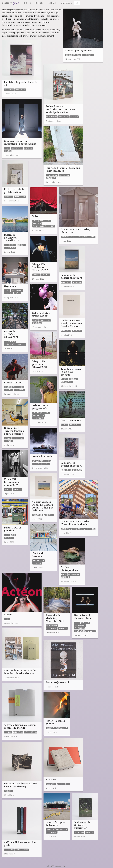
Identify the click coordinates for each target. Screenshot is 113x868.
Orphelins (10, 286)
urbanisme (51, 178)
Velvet (36, 217)
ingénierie (21, 245)
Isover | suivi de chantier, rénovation (75, 231)
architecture (52, 117)
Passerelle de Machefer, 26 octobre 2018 (55, 619)
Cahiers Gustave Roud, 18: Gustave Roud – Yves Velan (71, 324)
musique (36, 275)
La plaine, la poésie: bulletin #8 (72, 277)
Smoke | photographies (79, 51)
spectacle (77, 55)
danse (68, 55)
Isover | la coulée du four (55, 723)
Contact (53, 3)
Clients (40, 3)
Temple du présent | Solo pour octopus (72, 372)
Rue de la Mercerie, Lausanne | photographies (63, 170)
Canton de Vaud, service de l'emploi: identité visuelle (20, 672)
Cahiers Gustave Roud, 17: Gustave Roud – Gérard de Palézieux (43, 507)
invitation (9, 791)
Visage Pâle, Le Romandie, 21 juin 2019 (12, 483)
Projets (28, 3)
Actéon (8, 615)
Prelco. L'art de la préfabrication (14, 191)
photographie (88, 55)
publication (21, 90)
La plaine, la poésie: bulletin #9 (21, 84)
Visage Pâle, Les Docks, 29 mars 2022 (40, 268)
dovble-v (90, 832)
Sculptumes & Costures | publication (82, 825)
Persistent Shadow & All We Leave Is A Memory (20, 785)
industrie (74, 117)
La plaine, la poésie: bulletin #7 (72, 465)
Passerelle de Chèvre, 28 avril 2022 (12, 238)
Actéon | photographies (69, 569)
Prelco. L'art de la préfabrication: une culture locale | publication (61, 110)
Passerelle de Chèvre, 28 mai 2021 (11, 335)
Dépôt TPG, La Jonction (13, 529)
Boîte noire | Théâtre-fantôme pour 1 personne (14, 431)
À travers (51, 780)
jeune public (19, 390)
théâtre (8, 151)
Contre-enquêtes (71, 420)
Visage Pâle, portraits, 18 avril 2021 (40, 364)
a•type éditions (31, 732)
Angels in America (43, 457)
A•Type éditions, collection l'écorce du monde (20, 727)
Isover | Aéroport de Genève (55, 824)
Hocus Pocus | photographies (82, 617)
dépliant (8, 732)
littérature (9, 90)
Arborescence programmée (40, 407)
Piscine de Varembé (38, 555)
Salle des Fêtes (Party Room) (41, 315)
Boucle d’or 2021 (14, 383)
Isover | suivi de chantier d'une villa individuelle (75, 523)
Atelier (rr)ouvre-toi (57, 683)
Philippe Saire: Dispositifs (44, 226)
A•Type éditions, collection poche (20, 844)
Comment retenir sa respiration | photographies (20, 143)
